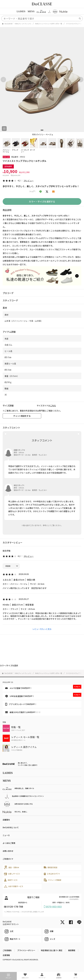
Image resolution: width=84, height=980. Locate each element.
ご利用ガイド (8, 859)
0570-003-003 (54, 907)
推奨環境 (72, 950)
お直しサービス (12, 874)
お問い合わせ (8, 851)
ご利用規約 (7, 950)
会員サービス (11, 880)
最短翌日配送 (51, 867)
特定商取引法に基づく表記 (52, 950)
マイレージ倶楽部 (53, 880)
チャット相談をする (22, 416)
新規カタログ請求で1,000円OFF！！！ (23, 712)
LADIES (21, 11)
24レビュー (29, 181)
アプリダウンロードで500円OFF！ (21, 704)
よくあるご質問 (9, 843)
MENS (31, 11)
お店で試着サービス (14, 886)
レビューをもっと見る (42, 629)
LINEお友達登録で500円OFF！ (43, 695)
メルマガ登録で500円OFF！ (43, 687)
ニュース (6, 835)
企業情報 (6, 955)
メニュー (8, 976)
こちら (53, 405)
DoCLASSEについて (11, 827)
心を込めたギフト (52, 874)
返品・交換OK (12, 867)
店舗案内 (6, 820)
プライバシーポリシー (26, 950)
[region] (42, 11)
